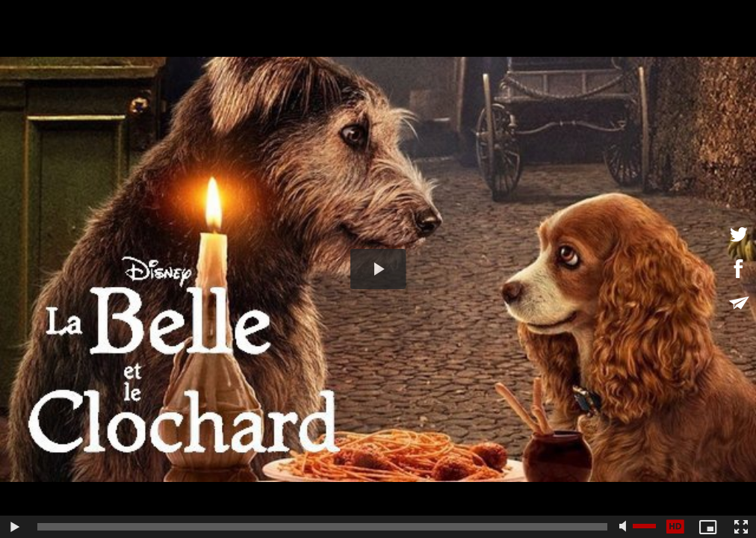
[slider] (322, 527)
